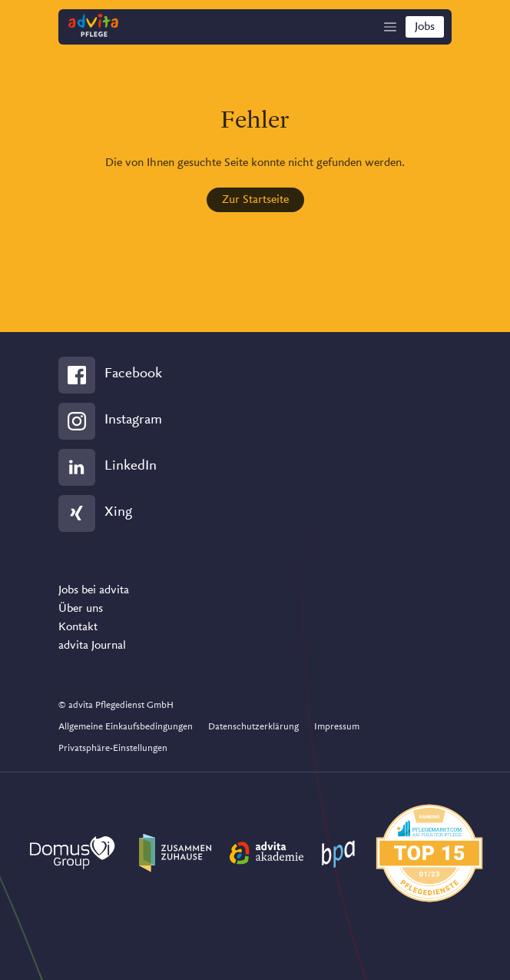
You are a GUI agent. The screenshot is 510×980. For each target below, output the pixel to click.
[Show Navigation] (390, 27)
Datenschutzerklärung (253, 727)
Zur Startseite (255, 200)
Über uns (81, 609)
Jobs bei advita (94, 590)
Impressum (337, 727)
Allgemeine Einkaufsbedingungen (126, 727)
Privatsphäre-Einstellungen (113, 748)
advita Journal (92, 646)
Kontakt (78, 627)
